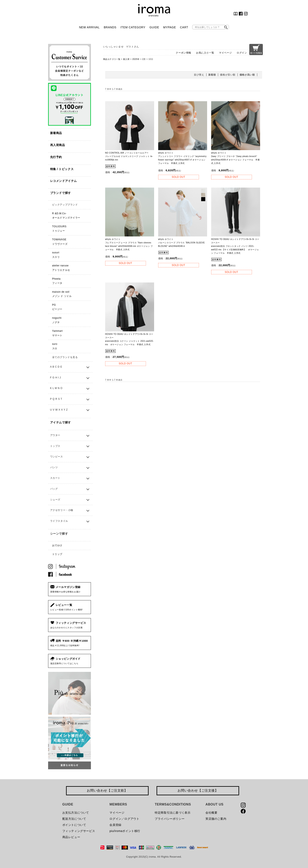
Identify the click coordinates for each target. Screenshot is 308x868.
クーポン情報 (183, 53)
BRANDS (110, 27)
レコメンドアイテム (63, 181)
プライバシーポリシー (170, 819)
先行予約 (56, 157)
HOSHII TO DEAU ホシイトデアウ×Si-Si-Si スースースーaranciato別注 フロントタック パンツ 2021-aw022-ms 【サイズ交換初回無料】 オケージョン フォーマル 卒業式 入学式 (235, 246)
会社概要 (211, 813)
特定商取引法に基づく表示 (173, 813)
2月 (144, 59)
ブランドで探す (61, 193)
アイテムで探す (61, 422)
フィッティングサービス (79, 831)
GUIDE (154, 27)
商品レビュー (71, 837)
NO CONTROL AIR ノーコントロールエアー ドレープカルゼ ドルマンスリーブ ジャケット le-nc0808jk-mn (129, 156)
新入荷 (126, 59)
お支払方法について (76, 813)
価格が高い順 (247, 75)
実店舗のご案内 (216, 819)
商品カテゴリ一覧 (112, 59)
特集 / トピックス (62, 169)
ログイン (242, 53)
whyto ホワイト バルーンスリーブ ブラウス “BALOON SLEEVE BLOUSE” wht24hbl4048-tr (182, 243)
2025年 (136, 59)
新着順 (212, 75)
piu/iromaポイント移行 (125, 831)
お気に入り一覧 (205, 53)
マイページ (225, 53)
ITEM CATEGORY (133, 27)
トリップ (57, 554)
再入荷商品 (58, 145)
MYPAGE (170, 27)
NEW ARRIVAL (89, 27)
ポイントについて (74, 825)
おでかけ (57, 545)
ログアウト (132, 819)
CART (184, 27)
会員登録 (115, 825)
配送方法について (74, 819)
